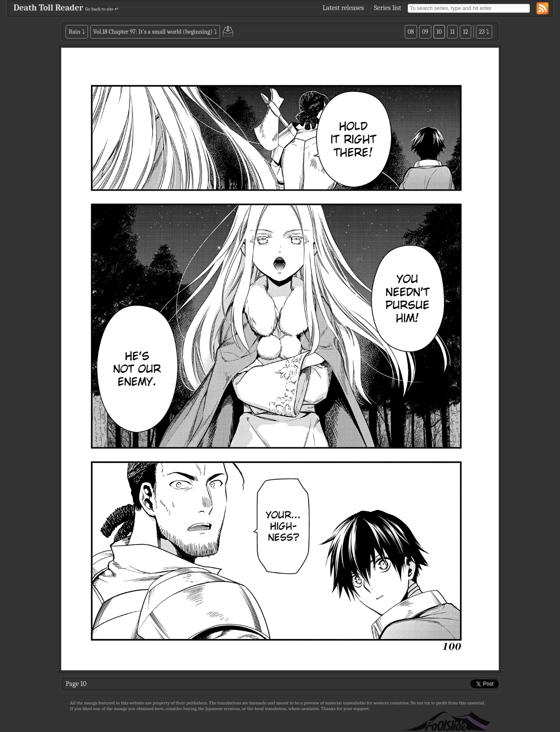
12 (465, 32)
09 (425, 32)
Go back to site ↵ (102, 9)
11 (452, 32)
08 (411, 32)
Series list (388, 8)
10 (439, 32)
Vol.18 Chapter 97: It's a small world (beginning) (153, 32)
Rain (75, 32)
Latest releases (343, 8)
